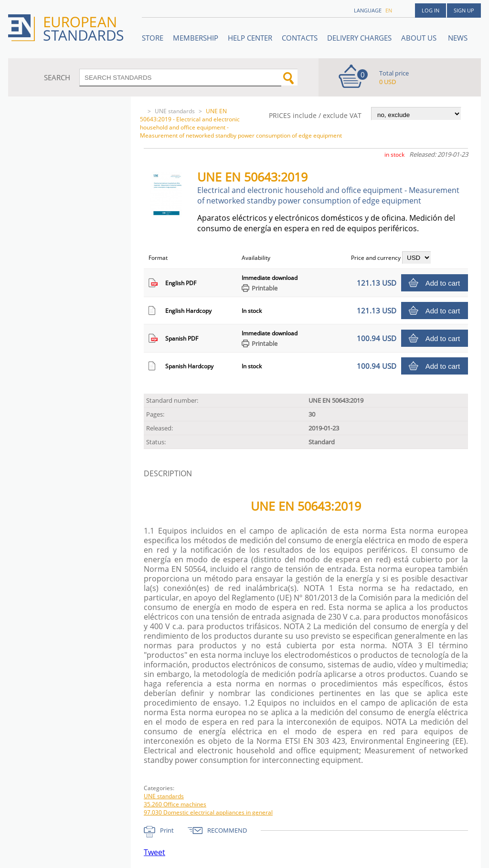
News (458, 38)
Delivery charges (359, 38)
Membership (196, 38)
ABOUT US (420, 38)
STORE (153, 38)
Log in (431, 10)
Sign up (464, 10)
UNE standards (175, 111)
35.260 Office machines (175, 804)
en (389, 10)
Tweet (154, 852)
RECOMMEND (227, 830)
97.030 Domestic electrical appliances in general (208, 812)
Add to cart (443, 283)
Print (167, 830)
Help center (250, 38)
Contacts (300, 38)
